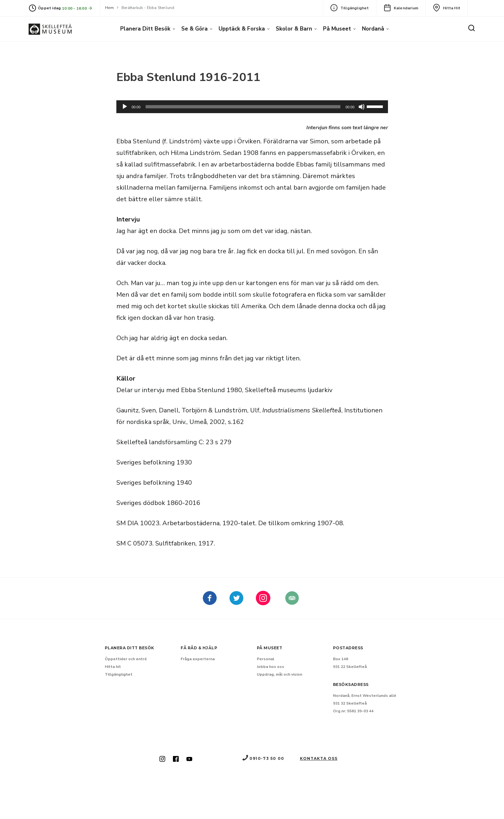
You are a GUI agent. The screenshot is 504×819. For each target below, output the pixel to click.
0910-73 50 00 (263, 758)
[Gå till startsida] (50, 29)
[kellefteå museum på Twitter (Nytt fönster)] (236, 603)
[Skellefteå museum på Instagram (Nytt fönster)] (162, 760)
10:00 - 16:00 (77, 8)
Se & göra (194, 29)
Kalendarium (401, 8)
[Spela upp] (125, 107)
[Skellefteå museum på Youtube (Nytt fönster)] (189, 760)
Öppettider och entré (126, 659)
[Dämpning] (362, 107)
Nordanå (373, 29)
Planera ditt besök (145, 29)
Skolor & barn (294, 29)
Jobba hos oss (270, 667)
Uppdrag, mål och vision (279, 674)
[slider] (243, 107)
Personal (265, 659)
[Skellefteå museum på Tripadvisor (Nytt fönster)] (292, 603)
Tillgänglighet (350, 8)
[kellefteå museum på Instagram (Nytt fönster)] (263, 603)
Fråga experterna (198, 659)
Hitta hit (446, 8)
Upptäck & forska (242, 29)
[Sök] (472, 28)
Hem (109, 8)
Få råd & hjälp (199, 648)
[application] (252, 107)
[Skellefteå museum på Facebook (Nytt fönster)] (210, 603)
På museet (337, 29)
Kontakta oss (319, 758)
